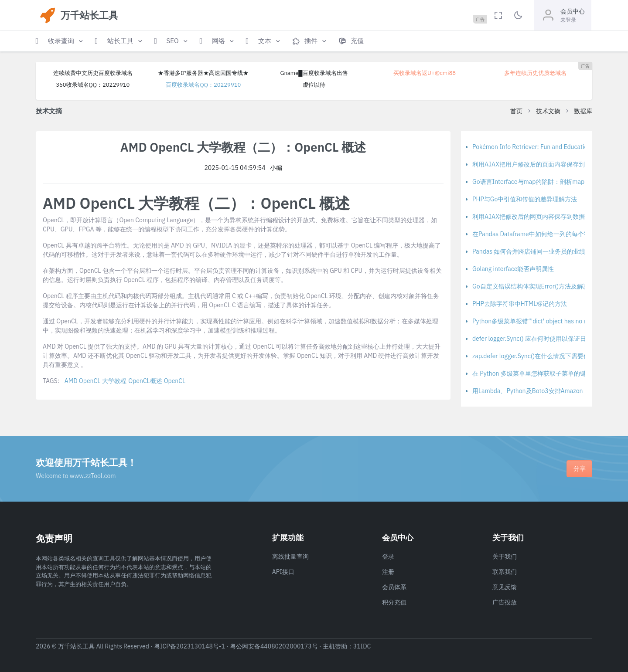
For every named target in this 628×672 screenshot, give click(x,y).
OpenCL (175, 381)
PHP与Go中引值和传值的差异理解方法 (525, 199)
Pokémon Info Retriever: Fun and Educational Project (544, 147)
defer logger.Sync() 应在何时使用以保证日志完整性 (541, 339)
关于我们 (505, 557)
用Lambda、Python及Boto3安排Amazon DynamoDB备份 (550, 391)
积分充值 (394, 602)
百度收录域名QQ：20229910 (203, 85)
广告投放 (505, 602)
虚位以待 (314, 85)
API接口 (283, 572)
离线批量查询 (290, 557)
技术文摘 (548, 111)
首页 (516, 111)
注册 (388, 572)
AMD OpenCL (82, 381)
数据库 (583, 111)
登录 (388, 557)
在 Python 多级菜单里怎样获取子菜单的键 (529, 373)
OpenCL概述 (145, 381)
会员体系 (394, 587)
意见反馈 (505, 587)
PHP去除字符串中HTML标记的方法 (520, 304)
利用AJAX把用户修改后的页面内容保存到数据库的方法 (547, 164)
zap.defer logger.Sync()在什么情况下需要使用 (534, 356)
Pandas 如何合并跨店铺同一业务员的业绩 (529, 251)
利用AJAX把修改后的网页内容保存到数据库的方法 (541, 217)
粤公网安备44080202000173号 (274, 646)
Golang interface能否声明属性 (513, 269)
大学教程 (114, 381)
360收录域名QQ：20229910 (93, 85)
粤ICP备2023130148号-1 (189, 646)
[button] (60, 41)
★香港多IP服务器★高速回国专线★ (203, 73)
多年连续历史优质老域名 (535, 73)
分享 (580, 468)
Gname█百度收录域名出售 (314, 73)
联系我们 (505, 572)
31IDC (362, 646)
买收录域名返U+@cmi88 (425, 73)
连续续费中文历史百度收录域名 (93, 73)
